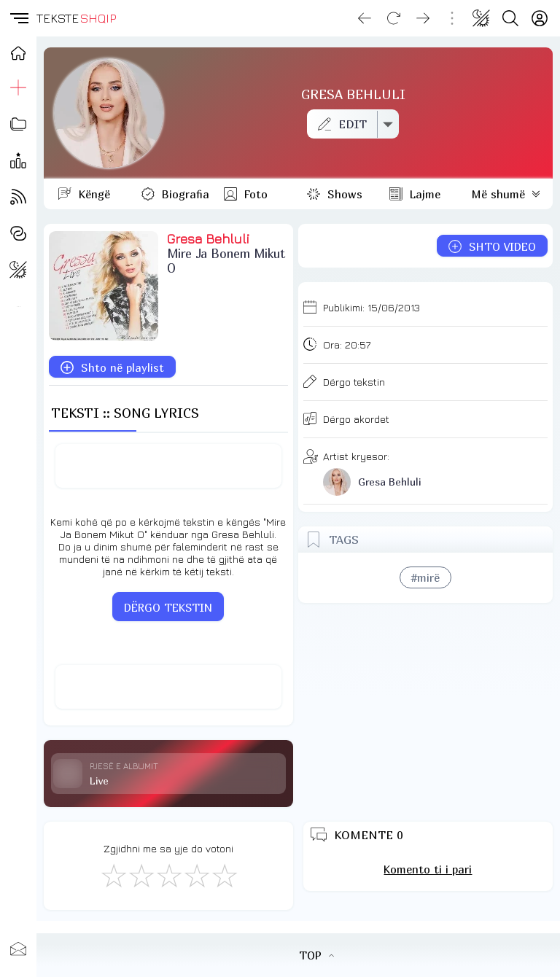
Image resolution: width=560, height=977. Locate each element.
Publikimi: (372, 307)
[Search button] (510, 18)
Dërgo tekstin (354, 382)
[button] (18, 18)
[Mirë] (168, 875)
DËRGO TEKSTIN (168, 607)
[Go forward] (423, 18)
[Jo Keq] (141, 875)
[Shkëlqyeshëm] (224, 875)
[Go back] (365, 18)
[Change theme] (481, 18)
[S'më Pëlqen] (113, 875)
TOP (316, 955)
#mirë (425, 577)
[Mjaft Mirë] (196, 875)
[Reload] (394, 18)
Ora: (347, 345)
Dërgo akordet (356, 419)
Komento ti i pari (428, 869)
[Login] (540, 18)
